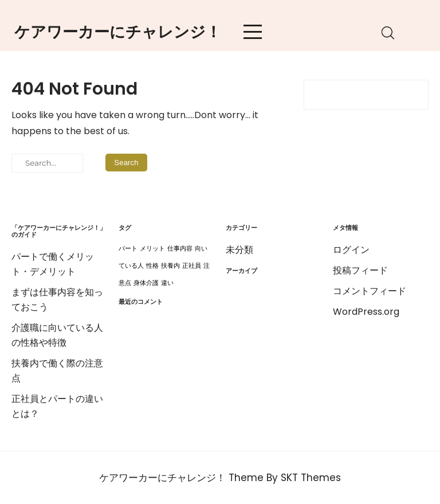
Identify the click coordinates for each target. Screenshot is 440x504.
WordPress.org (366, 312)
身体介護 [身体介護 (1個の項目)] (146, 283)
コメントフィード (370, 291)
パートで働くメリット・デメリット (53, 264)
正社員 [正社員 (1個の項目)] (192, 266)
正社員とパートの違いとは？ (57, 406)
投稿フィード (360, 270)
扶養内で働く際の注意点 (57, 371)
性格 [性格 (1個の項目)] (152, 266)
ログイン (351, 250)
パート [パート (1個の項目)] (128, 249)
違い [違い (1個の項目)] (167, 283)
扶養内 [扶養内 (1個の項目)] (170, 266)
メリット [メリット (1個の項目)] (152, 249)
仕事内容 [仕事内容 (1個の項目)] (180, 249)
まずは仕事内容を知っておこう (57, 300)
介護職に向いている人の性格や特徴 (57, 335)
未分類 (239, 250)
